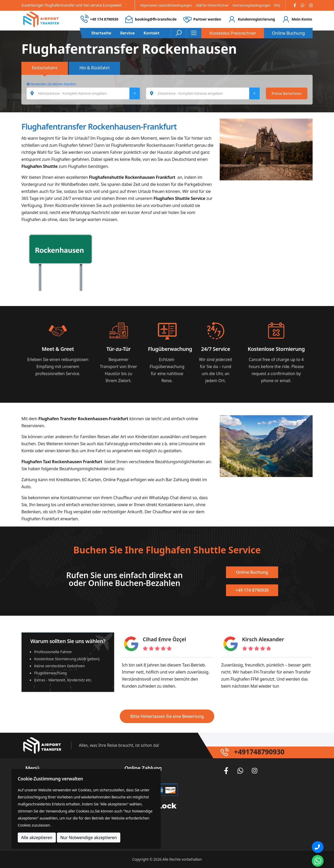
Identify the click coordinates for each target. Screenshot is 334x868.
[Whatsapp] (303, 5)
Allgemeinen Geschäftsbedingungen (166, 5)
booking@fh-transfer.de (156, 19)
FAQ (277, 5)
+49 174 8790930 (104, 19)
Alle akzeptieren (37, 838)
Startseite (101, 33)
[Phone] (318, 847)
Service (127, 33)
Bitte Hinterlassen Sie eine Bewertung (167, 716)
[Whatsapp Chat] (318, 861)
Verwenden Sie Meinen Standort (51, 84)
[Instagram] (311, 5)
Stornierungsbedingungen (251, 5)
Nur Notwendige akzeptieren (89, 838)
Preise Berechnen (287, 93)
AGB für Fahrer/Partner (212, 5)
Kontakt (151, 33)
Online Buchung (288, 33)
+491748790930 (263, 752)
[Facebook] (295, 5)
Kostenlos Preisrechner (233, 33)
